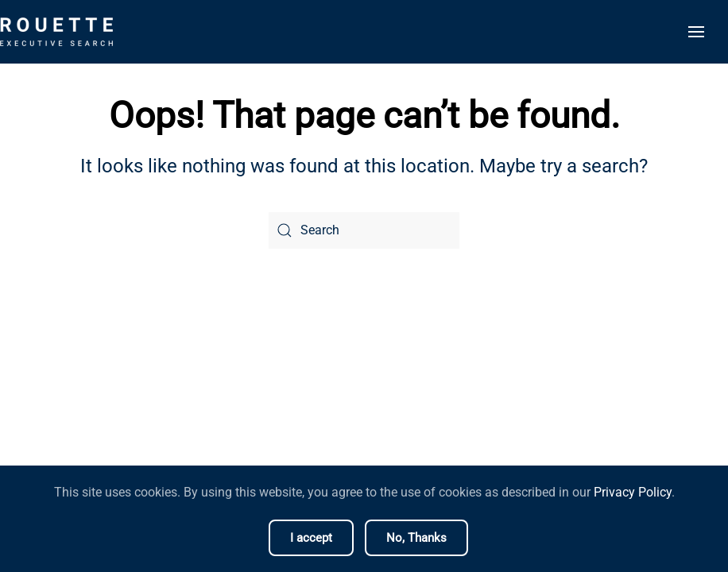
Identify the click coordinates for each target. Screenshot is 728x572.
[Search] (364, 230)
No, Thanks (416, 538)
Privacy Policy (633, 492)
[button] (696, 32)
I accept (311, 538)
